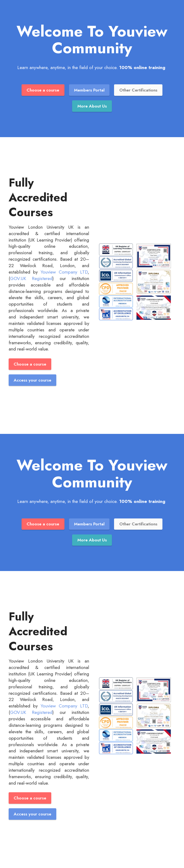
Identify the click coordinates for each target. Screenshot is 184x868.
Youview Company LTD (64, 272)
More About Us (92, 106)
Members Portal (89, 90)
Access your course (32, 380)
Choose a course (43, 90)
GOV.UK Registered (31, 278)
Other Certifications (138, 90)
